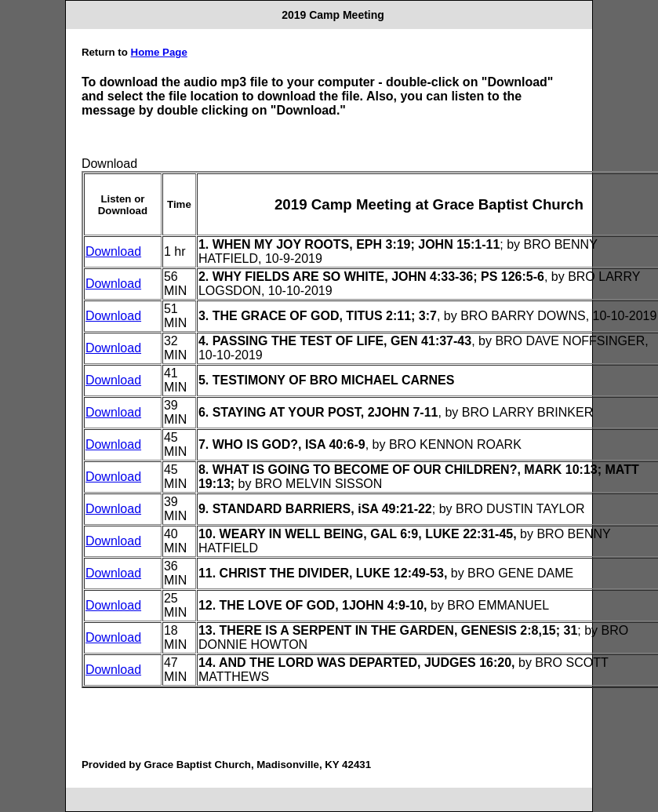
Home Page (159, 52)
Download (113, 251)
